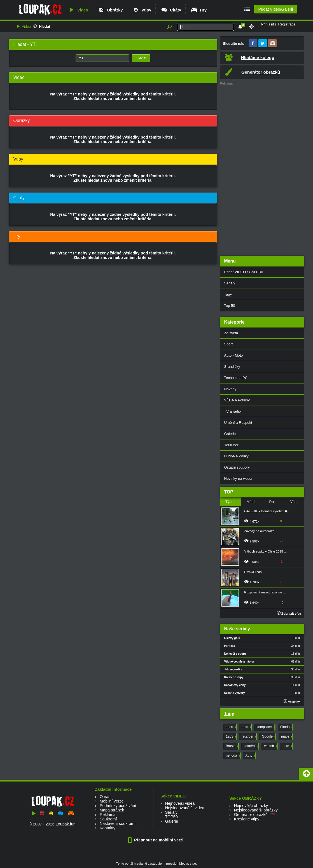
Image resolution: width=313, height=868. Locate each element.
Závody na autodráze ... (261, 531)
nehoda (233, 756)
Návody (230, 389)
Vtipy (142, 10)
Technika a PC (236, 378)
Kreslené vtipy (247, 819)
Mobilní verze (112, 801)
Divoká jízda (253, 572)
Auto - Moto (234, 355)
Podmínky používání (118, 806)
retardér (249, 737)
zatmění (251, 746)
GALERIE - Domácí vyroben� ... (268, 511)
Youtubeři (232, 445)
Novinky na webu (238, 479)
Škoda (286, 727)
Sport (229, 344)
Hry (199, 10)
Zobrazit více (289, 614)
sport (231, 727)
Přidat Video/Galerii (275, 9)
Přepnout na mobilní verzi (156, 840)
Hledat (45, 26)
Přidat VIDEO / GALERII (244, 272)
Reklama (108, 815)
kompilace (266, 727)
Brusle (232, 746)
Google (268, 737)
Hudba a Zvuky (236, 456)
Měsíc (252, 502)
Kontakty (108, 828)
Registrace (287, 24)
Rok (272, 502)
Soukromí (108, 819)
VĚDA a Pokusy (237, 400)
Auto (250, 756)
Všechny (292, 701)
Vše (293, 502)
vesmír (270, 746)
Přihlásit (268, 24)
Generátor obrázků (251, 815)
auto (246, 727)
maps (286, 737)
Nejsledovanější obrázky (256, 810)
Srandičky (232, 367)
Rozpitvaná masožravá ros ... (265, 592)
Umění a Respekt (238, 423)
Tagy (228, 294)
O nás (105, 797)
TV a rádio (233, 411)
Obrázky (110, 10)
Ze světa (231, 333)
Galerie (230, 434)
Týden (230, 502)
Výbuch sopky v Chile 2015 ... (265, 551)
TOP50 (171, 817)
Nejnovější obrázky (251, 806)
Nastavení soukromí (118, 823)
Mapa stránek (112, 810)
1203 (231, 737)
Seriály (230, 283)
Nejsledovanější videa (185, 808)
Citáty (171, 10)
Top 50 (230, 306)
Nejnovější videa (180, 803)
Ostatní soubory (237, 467)
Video (78, 10)
